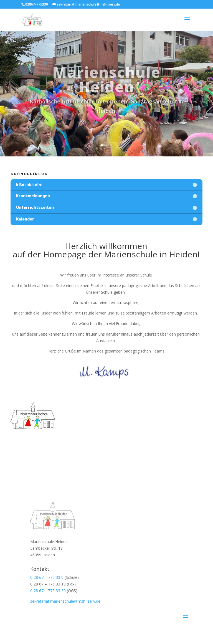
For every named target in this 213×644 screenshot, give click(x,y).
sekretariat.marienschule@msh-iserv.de (65, 601)
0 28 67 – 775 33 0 (47, 577)
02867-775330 (37, 4)
